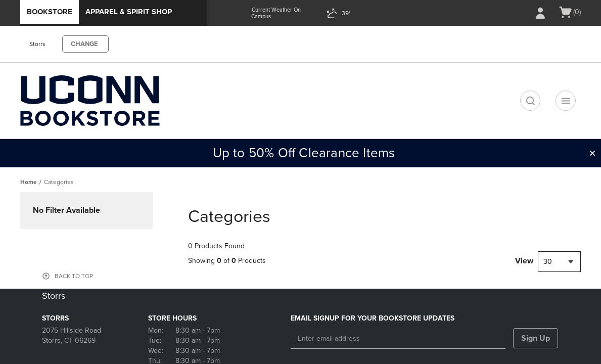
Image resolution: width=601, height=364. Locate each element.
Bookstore (50, 12)
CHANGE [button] (84, 44)
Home (29, 182)
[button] (592, 153)
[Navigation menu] (566, 101)
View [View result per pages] (524, 261)
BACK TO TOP (74, 276)
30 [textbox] (548, 262)
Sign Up (536, 338)
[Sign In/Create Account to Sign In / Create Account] (540, 13)
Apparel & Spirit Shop (129, 12)
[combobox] (559, 262)
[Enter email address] (398, 339)
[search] (530, 101)
